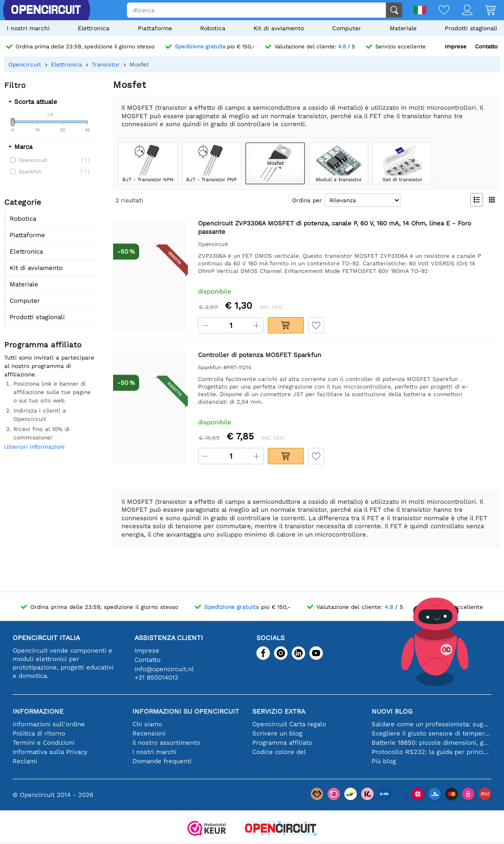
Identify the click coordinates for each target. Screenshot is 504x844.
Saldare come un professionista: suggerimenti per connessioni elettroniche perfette (431, 724)
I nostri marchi (28, 28)
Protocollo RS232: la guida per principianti (431, 752)
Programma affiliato (282, 743)
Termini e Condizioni (44, 743)
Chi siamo (147, 724)
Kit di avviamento (279, 28)
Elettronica (94, 28)
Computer (347, 28)
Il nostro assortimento (166, 743)
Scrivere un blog (277, 733)
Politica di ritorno (39, 733)
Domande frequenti (162, 761)
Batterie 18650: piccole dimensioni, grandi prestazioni (431, 743)
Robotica (213, 28)
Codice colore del (279, 752)
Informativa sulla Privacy (50, 752)
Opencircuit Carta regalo (289, 724)
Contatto (486, 46)
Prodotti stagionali (471, 28)
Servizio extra (279, 711)
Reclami (25, 761)
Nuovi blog (392, 711)
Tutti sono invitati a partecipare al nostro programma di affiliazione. (49, 366)
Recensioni (149, 733)
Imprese (456, 46)
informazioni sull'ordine (49, 724)
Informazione (38, 711)
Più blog (384, 761)
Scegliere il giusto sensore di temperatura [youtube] (431, 733)
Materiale (403, 28)
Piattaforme (155, 28)
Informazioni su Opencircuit (186, 711)
